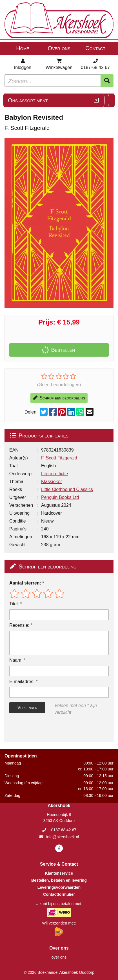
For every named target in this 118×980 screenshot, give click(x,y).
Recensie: (19, 625)
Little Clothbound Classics (67, 489)
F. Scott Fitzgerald (59, 458)
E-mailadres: (22, 682)
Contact (95, 48)
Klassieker (52, 482)
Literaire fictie (54, 474)
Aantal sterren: (25, 583)
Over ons (59, 48)
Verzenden (27, 707)
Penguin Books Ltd (60, 497)
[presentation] (45, 729)
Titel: (14, 604)
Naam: (16, 660)
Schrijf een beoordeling (59, 398)
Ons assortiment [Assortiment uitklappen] (28, 100)
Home (23, 48)
